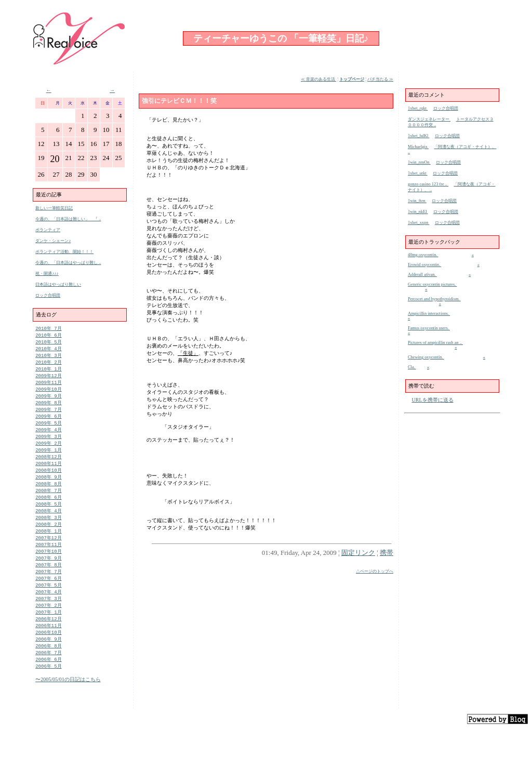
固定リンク (358, 553)
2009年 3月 (48, 445)
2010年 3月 (48, 358)
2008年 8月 (48, 496)
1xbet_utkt (418, 173)
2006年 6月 (48, 685)
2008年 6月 (48, 510)
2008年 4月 (48, 525)
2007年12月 (48, 554)
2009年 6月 (48, 423)
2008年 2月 (48, 540)
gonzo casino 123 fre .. (428, 184)
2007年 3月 (48, 620)
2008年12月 (48, 467)
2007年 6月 (48, 598)
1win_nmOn (419, 162)
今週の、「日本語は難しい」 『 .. (68, 219)
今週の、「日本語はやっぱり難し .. (68, 263)
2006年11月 (48, 649)
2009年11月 (48, 387)
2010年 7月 (48, 329)
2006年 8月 (48, 670)
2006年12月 (48, 641)
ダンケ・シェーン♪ (53, 241)
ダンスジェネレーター (429, 119)
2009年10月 (48, 394)
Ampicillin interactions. (429, 314)
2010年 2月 (48, 365)
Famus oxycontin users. (429, 328)
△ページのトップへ (375, 571)
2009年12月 (48, 380)
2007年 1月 (48, 634)
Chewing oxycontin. (426, 357)
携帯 (387, 553)
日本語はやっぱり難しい (58, 284)
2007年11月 (48, 561)
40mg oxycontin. (423, 255)
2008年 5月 (48, 518)
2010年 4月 (48, 350)
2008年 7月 (48, 503)
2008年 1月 (48, 547)
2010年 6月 (48, 336)
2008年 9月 (48, 489)
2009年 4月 (48, 438)
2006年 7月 (48, 678)
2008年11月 (48, 474)
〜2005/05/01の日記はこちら (68, 706)
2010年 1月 (48, 372)
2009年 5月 (48, 430)
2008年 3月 (48, 532)
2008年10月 (48, 481)
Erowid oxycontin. (424, 265)
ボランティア (48, 230)
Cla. (412, 367)
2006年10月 (48, 656)
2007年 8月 (48, 583)
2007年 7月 (48, 590)
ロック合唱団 (48, 295)
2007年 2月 (48, 627)
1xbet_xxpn (418, 223)
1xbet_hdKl (418, 136)
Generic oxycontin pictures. (432, 284)
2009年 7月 (48, 416)
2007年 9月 (48, 576)
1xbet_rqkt (418, 108)
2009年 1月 (48, 460)
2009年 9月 (48, 401)
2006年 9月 (48, 663)
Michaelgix (418, 147)
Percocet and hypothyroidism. (434, 299)
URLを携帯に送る (433, 400)
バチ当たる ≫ (380, 79)
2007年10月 (48, 569)
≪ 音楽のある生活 (318, 79)
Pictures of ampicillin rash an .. (435, 343)
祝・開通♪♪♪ (47, 274)
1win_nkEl (418, 212)
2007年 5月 (48, 605)
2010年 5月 (48, 343)
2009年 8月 (48, 409)
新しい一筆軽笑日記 (54, 208)
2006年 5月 (48, 692)
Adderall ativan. (422, 275)
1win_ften (417, 201)
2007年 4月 (48, 612)
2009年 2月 (48, 452)
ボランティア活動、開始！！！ (64, 252)
